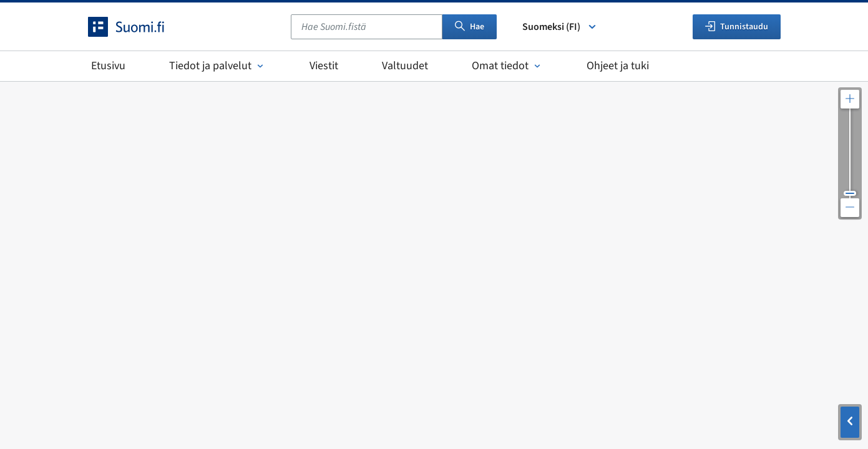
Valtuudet (405, 66)
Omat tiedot (507, 66)
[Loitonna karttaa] (850, 208)
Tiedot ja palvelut (217, 66)
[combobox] (367, 27)
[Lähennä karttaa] (850, 99)
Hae (470, 27)
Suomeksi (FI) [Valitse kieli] (560, 27)
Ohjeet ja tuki (618, 66)
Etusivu (108, 66)
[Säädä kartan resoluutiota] (850, 153)
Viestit (324, 66)
